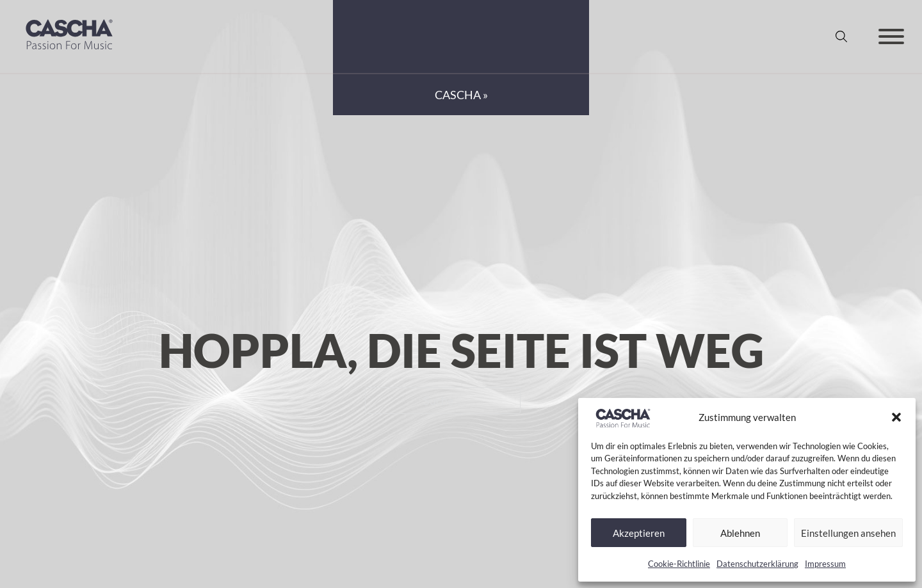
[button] (896, 417)
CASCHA (458, 95)
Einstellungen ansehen (848, 533)
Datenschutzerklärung (757, 564)
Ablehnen (740, 533)
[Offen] (891, 36)
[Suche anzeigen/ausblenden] (841, 36)
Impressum (825, 564)
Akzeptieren (639, 533)
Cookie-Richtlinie (679, 564)
